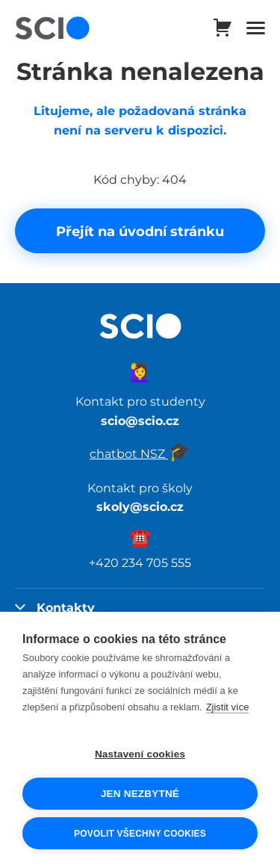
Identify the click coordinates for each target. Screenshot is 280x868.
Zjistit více (228, 707)
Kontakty (55, 607)
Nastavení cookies (140, 754)
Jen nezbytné (140, 794)
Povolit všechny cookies (140, 834)
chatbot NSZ (140, 453)
